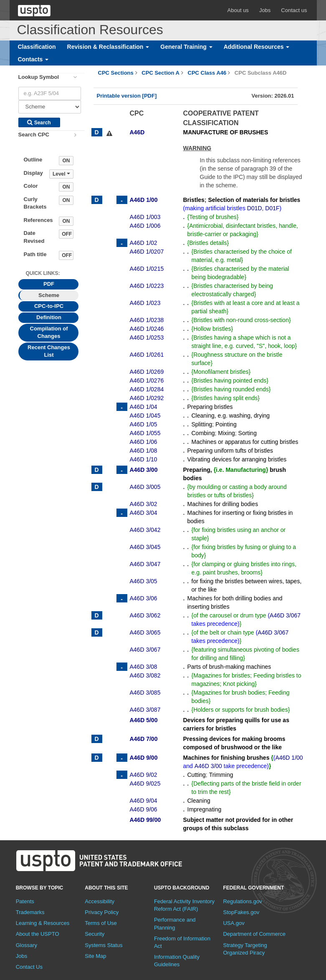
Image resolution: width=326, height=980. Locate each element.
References (38, 220)
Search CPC (34, 135)
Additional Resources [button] (257, 47)
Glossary (27, 945)
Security (95, 934)
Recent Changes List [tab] (49, 351)
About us (238, 10)
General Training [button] (186, 47)
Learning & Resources (43, 923)
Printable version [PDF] (127, 96)
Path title (35, 254)
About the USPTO (38, 934)
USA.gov (234, 923)
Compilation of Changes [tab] (49, 333)
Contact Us (29, 967)
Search (39, 123)
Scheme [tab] (49, 295)
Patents (25, 901)
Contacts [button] (33, 59)
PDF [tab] (49, 284)
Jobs (265, 10)
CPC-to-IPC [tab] (49, 306)
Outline (33, 160)
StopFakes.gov (241, 912)
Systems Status (104, 945)
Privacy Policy (102, 912)
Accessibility (100, 901)
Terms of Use (101, 923)
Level (61, 174)
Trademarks (30, 912)
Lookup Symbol (39, 77)
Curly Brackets (35, 203)
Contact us (294, 10)
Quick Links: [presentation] (43, 273)
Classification (37, 47)
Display (33, 173)
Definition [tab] (49, 317)
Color (31, 186)
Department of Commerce (254, 934)
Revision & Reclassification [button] (108, 47)
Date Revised (34, 237)
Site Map (95, 956)
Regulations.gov (242, 901)
